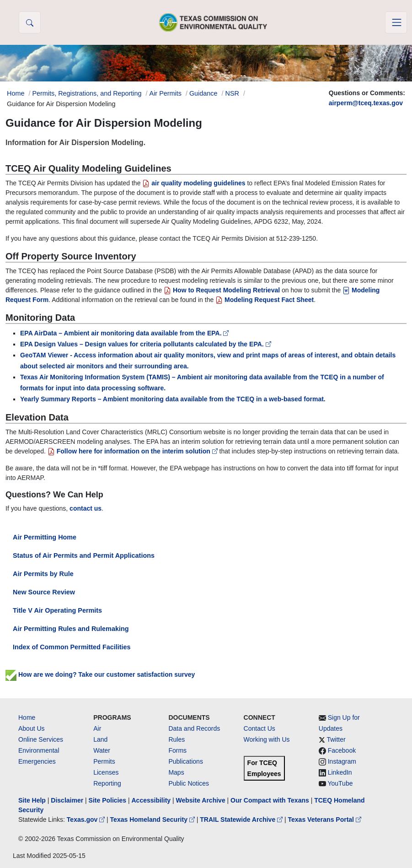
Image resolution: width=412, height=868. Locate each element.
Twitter (336, 739)
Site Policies (107, 800)
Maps (176, 772)
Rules (177, 739)
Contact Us (260, 728)
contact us (86, 508)
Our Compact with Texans (270, 800)
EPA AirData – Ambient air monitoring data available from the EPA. (124, 333)
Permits (104, 761)
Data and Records (194, 728)
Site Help (32, 800)
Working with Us (267, 739)
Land (100, 739)
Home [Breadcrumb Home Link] (16, 93)
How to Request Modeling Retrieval (222, 290)
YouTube (340, 783)
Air (97, 728)
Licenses (106, 772)
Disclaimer (67, 800)
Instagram (342, 761)
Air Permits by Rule (43, 574)
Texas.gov (87, 819)
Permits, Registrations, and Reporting (87, 93)
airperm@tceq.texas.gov (366, 103)
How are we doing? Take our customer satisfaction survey (100, 674)
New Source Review (44, 592)
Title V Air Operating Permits (57, 610)
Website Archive (201, 800)
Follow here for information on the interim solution (134, 451)
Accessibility (152, 800)
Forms (177, 750)
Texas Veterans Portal (325, 819)
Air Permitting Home (45, 537)
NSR (232, 93)
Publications (186, 761)
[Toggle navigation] (396, 22)
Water (102, 750)
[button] (30, 22)
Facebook (342, 750)
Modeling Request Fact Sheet (265, 300)
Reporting (107, 783)
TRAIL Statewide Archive (242, 819)
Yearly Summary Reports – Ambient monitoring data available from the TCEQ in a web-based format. (173, 399)
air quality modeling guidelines (194, 183)
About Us (32, 728)
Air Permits (166, 93)
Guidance (203, 93)
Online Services (41, 739)
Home (27, 717)
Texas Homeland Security (153, 819)
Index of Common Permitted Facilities (72, 647)
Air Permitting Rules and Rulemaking (71, 629)
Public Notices (189, 783)
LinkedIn (340, 772)
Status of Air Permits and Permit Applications (84, 555)
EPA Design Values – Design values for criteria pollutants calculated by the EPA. (146, 344)
